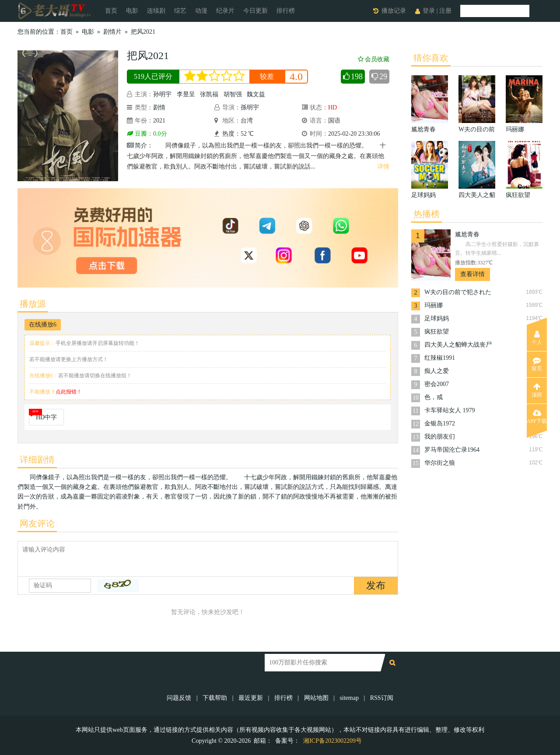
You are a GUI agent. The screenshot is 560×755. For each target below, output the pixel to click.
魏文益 (256, 94)
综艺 (180, 11)
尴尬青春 (467, 234)
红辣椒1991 (440, 358)
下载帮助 (215, 698)
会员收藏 (374, 59)
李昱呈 (186, 94)
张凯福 (209, 94)
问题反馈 (180, 698)
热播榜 (427, 214)
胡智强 (233, 94)
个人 (537, 338)
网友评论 (37, 523)
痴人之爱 (437, 371)
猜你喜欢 (431, 58)
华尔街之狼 (440, 463)
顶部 (537, 390)
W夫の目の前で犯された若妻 (458, 293)
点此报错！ (69, 392)
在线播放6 (43, 325)
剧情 (159, 107)
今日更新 (255, 11)
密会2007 (437, 384)
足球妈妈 (437, 318)
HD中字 (46, 417)
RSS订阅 (382, 698)
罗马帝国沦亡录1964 (452, 450)
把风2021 (143, 32)
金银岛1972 (440, 423)
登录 (429, 11)
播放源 (33, 304)
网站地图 (316, 698)
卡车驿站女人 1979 (450, 410)
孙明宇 (162, 94)
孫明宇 (250, 107)
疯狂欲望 (437, 332)
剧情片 (112, 32)
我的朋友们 (440, 437)
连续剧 (156, 11)
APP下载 (537, 417)
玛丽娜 (434, 305)
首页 (111, 11)
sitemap (349, 698)
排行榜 (286, 11)
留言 (537, 364)
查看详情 (472, 274)
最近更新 (251, 698)
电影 (132, 11)
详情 (383, 167)
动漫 (201, 11)
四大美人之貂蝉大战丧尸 (458, 345)
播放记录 (394, 11)
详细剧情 (37, 460)
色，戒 (434, 397)
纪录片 (225, 11)
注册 (445, 11)
